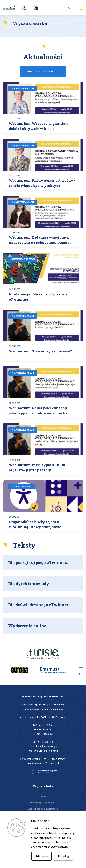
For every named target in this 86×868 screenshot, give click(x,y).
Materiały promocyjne (43, 803)
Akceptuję (63, 856)
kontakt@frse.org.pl (47, 746)
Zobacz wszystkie (40, 72)
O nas (43, 796)
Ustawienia (42, 856)
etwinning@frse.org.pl (47, 763)
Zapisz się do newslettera (43, 809)
